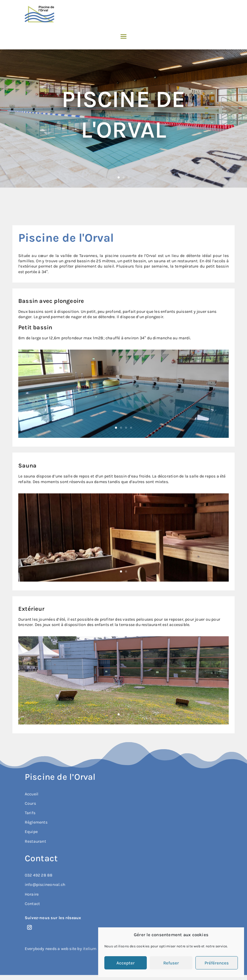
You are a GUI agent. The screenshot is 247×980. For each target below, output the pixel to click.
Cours (30, 803)
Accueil (32, 794)
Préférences (217, 963)
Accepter (126, 963)
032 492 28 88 (39, 875)
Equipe (31, 832)
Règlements (36, 822)
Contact (32, 904)
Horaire (32, 894)
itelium (90, 949)
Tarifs (30, 813)
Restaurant (35, 841)
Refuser (171, 963)
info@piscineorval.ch (45, 885)
